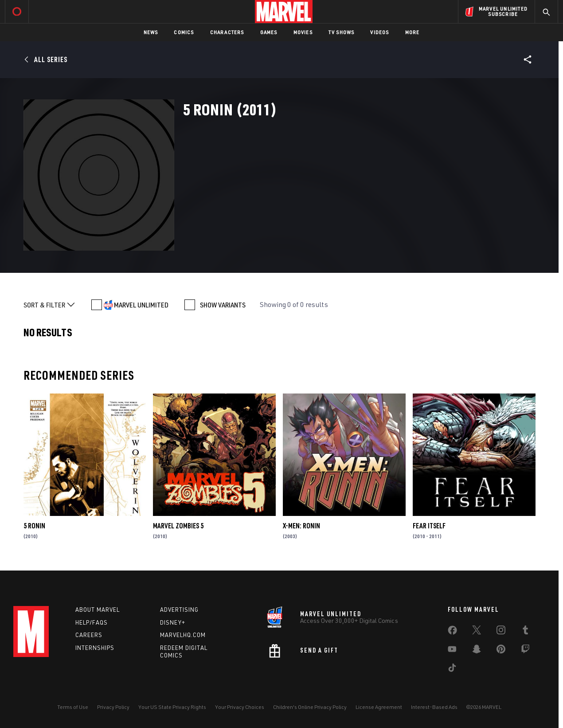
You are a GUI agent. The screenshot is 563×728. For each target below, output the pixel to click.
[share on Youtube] (452, 651)
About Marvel (98, 610)
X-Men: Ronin (301, 526)
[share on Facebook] (452, 632)
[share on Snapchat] (477, 651)
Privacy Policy (113, 707)
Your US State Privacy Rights (172, 707)
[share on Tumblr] (525, 632)
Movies (303, 32)
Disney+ (173, 622)
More (412, 32)
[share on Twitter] (477, 632)
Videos (379, 32)
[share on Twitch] (525, 651)
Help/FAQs (92, 622)
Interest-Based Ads (434, 707)
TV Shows (342, 32)
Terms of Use (73, 707)
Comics (184, 32)
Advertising (179, 610)
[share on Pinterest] (501, 651)
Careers (89, 635)
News (151, 32)
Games (269, 32)
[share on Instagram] (501, 632)
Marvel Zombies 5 (178, 526)
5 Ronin (34, 526)
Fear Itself (429, 526)
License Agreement (379, 707)
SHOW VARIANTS (223, 305)
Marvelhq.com (183, 635)
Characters (227, 32)
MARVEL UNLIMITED (141, 305)
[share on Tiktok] (452, 669)
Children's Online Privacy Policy (310, 707)
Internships (95, 648)
